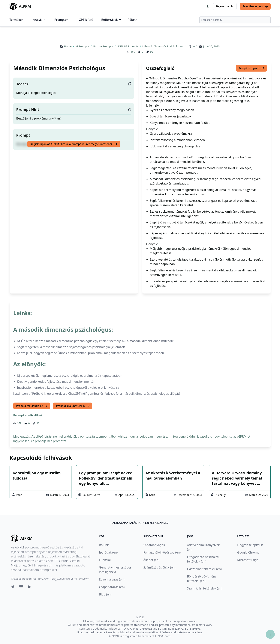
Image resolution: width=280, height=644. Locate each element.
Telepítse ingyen (256, 6)
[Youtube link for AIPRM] (22, 587)
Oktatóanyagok (154, 545)
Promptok (61, 20)
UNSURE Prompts (128, 46)
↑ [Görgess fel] (270, 634)
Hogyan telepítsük (250, 545)
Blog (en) (105, 594)
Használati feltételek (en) (204, 569)
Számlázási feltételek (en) (205, 588)
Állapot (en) (151, 560)
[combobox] (235, 20)
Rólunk (134, 20)
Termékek (18, 20)
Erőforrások (111, 20)
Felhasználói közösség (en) (162, 552)
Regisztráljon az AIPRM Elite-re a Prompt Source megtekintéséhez (74, 144)
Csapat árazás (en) (112, 587)
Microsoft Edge (248, 560)
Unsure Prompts (103, 46)
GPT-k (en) (86, 20)
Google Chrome (248, 552)
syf (195, 46)
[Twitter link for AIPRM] (13, 587)
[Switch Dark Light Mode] (208, 6)
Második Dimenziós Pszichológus (163, 46)
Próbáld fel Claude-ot (32, 406)
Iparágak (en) (108, 552)
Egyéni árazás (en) (112, 579)
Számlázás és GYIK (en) (160, 567)
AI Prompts (83, 46)
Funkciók (105, 560)
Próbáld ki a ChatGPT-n (73, 406)
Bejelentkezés (225, 6)
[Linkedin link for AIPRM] (31, 587)
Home (68, 46)
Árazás (40, 20)
